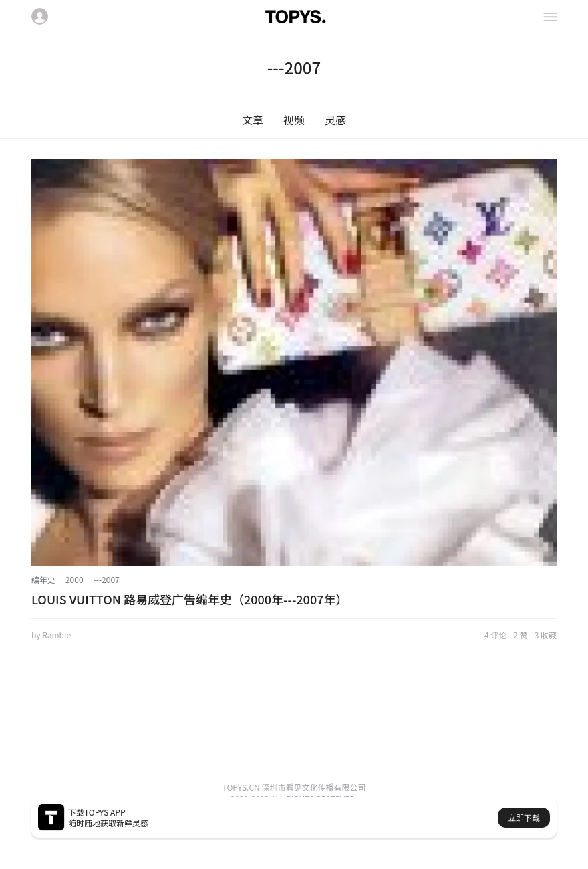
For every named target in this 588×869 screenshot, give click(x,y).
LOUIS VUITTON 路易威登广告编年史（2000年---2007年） (189, 599)
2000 (75, 579)
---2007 (107, 579)
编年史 (43, 579)
